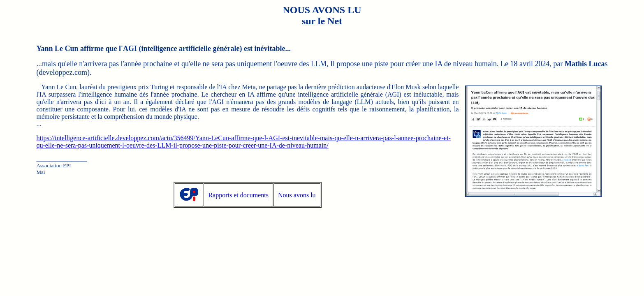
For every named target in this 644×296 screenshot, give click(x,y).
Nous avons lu (297, 195)
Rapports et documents (238, 195)
